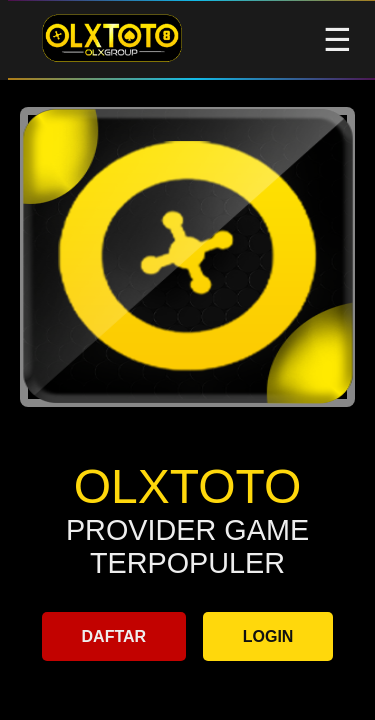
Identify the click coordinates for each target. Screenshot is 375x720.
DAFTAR (114, 636)
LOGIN (268, 636)
